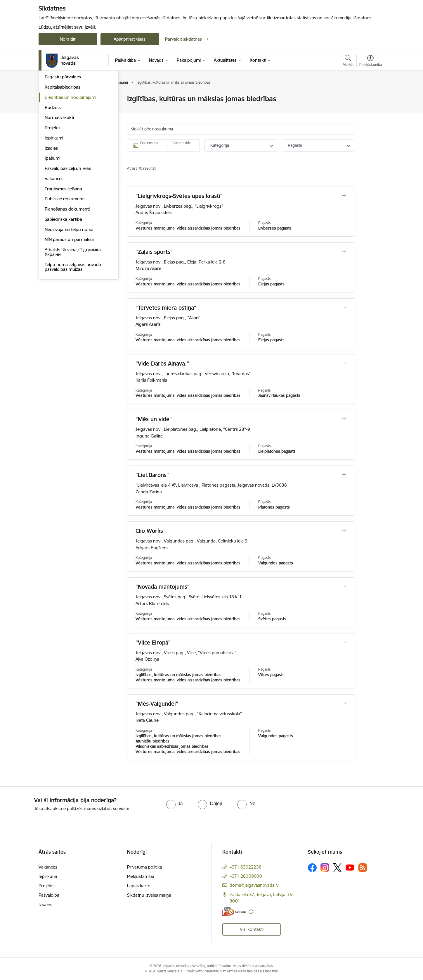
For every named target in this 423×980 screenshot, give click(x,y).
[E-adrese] (234, 912)
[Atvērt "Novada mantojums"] (344, 586)
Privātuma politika (145, 867)
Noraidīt (68, 39)
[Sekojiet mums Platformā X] (337, 868)
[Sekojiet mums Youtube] (350, 867)
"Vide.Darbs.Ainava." (162, 364)
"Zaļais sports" (154, 252)
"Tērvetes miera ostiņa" (166, 308)
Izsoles (51, 211)
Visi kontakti (252, 929)
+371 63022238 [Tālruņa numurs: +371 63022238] (246, 867)
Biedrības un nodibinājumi (70, 160)
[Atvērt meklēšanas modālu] (348, 61)
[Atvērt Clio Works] (344, 531)
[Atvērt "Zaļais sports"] (344, 252)
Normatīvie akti (59, 181)
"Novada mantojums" (163, 587)
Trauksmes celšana (63, 252)
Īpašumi (52, 221)
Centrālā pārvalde (62, 119)
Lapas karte (139, 886)
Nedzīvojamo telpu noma (69, 292)
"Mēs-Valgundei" (157, 704)
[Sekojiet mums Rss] (363, 868)
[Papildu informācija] (251, 912)
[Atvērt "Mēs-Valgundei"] (344, 703)
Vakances (54, 241)
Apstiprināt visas (130, 39)
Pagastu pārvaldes (63, 140)
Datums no (149, 143)
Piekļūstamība (141, 876)
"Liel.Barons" (152, 475)
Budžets (53, 170)
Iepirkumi (54, 201)
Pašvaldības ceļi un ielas (68, 231)
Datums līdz (181, 143)
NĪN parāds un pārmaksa (69, 303)
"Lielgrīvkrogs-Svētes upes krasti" (179, 196)
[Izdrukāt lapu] (370, 96)
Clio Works (149, 531)
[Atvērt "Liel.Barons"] (344, 475)
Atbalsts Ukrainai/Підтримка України (73, 315)
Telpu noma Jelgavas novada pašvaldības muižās (73, 330)
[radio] (174, 803)
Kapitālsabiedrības (63, 150)
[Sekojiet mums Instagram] (325, 868)
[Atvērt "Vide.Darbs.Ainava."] (344, 363)
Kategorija (220, 145)
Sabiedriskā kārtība (63, 282)
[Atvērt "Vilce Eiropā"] (344, 642)
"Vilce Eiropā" (153, 643)
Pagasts (295, 145)
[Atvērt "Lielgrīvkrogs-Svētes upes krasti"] (344, 196)
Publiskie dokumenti (65, 262)
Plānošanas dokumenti (67, 272)
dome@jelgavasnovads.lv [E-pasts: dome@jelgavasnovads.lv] (254, 885)
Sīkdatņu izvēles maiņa (149, 895)
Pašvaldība (49, 895)
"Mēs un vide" (154, 419)
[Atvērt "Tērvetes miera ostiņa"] (344, 307)
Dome (51, 99)
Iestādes (53, 130)
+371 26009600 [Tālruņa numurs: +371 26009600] (246, 876)
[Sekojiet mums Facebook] (312, 868)
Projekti (52, 191)
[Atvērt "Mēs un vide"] (344, 419)
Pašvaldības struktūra (66, 109)
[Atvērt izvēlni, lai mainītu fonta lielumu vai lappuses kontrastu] (371, 61)
